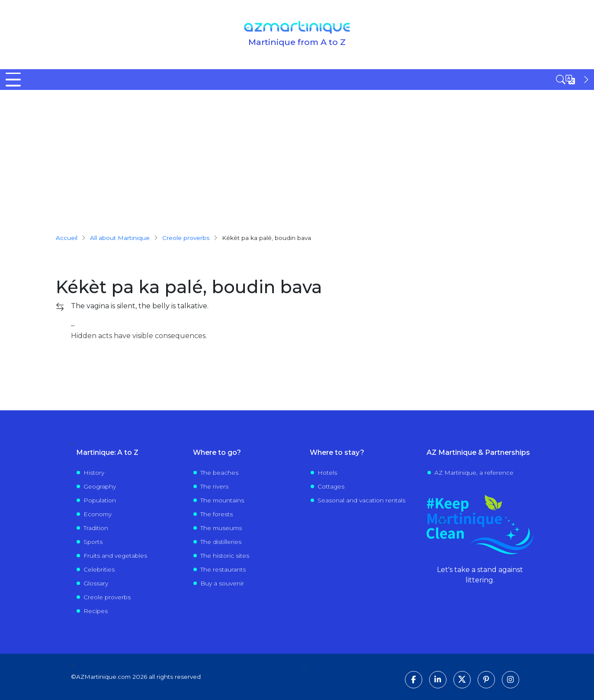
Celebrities (99, 569)
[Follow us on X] (462, 680)
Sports (93, 542)
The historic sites (225, 556)
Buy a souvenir (222, 583)
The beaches (219, 473)
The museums (221, 528)
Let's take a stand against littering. (480, 575)
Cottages (331, 486)
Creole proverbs (107, 597)
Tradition (96, 528)
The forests (217, 514)
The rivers (214, 486)
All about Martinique (120, 238)
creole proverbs (186, 238)
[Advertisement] (297, 155)
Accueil (67, 238)
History (94, 473)
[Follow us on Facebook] (414, 680)
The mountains (222, 500)
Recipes (96, 611)
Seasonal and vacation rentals (361, 500)
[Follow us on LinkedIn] (438, 680)
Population (100, 500)
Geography (100, 486)
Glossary (96, 583)
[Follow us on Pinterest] (486, 680)
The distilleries (221, 542)
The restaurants (223, 569)
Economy (98, 514)
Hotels (327, 473)
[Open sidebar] (573, 80)
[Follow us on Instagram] (511, 680)
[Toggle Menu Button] (13, 80)
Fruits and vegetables (115, 556)
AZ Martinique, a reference (474, 473)
